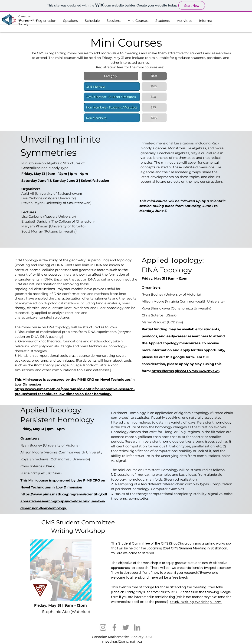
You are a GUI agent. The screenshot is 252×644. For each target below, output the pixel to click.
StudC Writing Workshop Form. (196, 602)
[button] (163, 21)
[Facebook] (114, 627)
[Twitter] (126, 627)
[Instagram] (103, 627)
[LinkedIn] (137, 627)
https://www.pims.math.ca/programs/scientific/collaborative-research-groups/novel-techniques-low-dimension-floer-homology (64, 501)
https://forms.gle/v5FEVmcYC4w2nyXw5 (186, 371)
